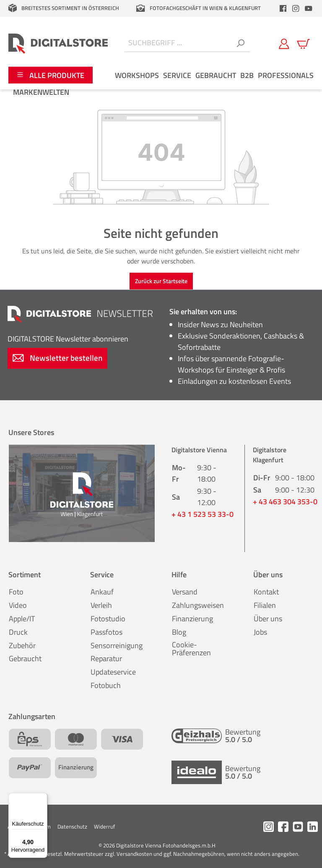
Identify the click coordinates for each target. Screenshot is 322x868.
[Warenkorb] (303, 43)
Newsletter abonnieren (68, 339)
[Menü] (42, 798)
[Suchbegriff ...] (178, 43)
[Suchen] (240, 43)
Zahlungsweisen (198, 605)
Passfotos (106, 632)
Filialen (265, 605)
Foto (16, 592)
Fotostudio (108, 619)
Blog (179, 632)
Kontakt (266, 592)
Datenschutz (72, 826)
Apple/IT (22, 619)
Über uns (268, 619)
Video (18, 605)
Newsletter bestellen (57, 358)
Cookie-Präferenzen (191, 649)
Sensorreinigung (117, 645)
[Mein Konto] (284, 43)
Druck (18, 632)
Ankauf (102, 592)
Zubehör (22, 645)
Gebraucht (25, 658)
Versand (185, 592)
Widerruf (104, 826)
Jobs (260, 632)
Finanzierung (192, 619)
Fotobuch (106, 685)
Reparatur (106, 658)
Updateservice (113, 672)
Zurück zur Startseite (161, 281)
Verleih (101, 605)
